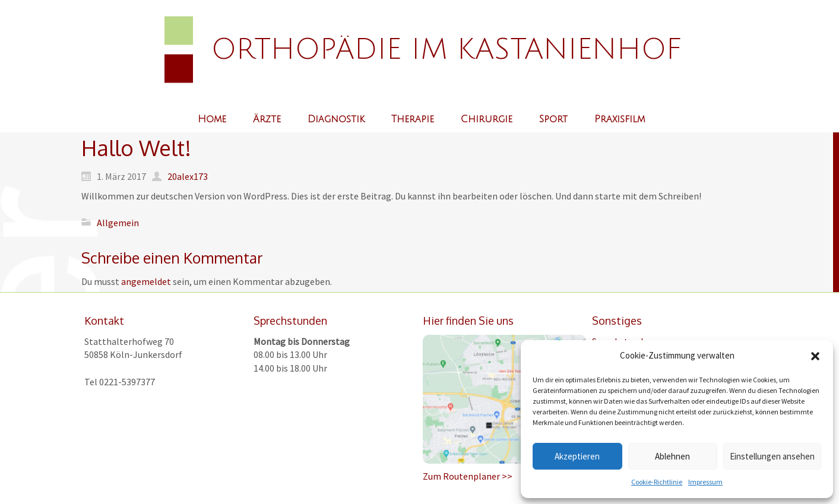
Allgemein (118, 222)
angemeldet (146, 281)
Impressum (705, 482)
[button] (815, 356)
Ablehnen (672, 456)
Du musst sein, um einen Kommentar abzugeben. (207, 281)
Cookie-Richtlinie (657, 482)
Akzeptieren (577, 456)
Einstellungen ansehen (772, 456)
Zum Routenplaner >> (468, 476)
